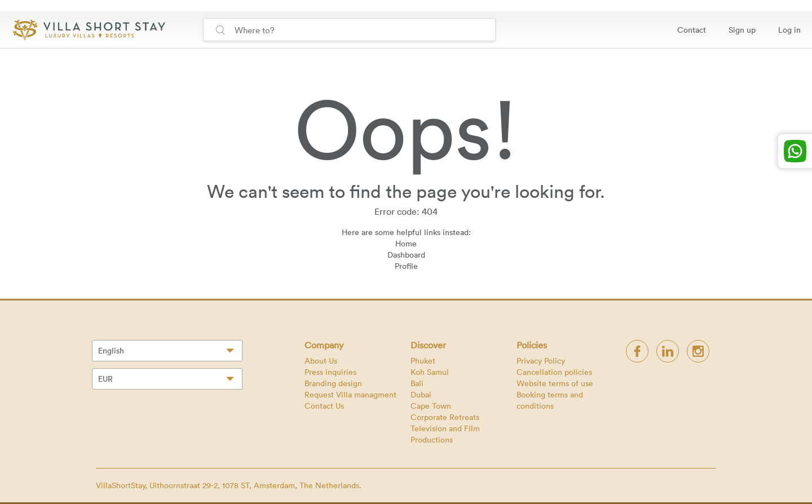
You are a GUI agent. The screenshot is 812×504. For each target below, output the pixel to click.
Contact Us (324, 406)
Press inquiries (330, 372)
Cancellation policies (554, 372)
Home (406, 243)
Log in (789, 30)
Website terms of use (555, 383)
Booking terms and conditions (550, 400)
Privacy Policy (541, 361)
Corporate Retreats (445, 417)
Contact (692, 30)
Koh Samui (430, 372)
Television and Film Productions (445, 434)
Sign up (742, 30)
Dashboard (406, 255)
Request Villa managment (350, 394)
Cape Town (431, 406)
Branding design (333, 383)
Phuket (423, 361)
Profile (406, 266)
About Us (321, 361)
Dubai (421, 394)
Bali (417, 383)
